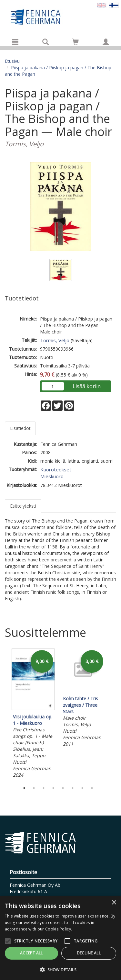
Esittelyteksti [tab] (23, 506)
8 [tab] (92, 788)
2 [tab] (34, 788)
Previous (3, 714)
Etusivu (12, 61)
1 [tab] (24, 788)
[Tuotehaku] (45, 42)
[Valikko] (15, 42)
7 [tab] (82, 788)
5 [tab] (63, 788)
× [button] (114, 903)
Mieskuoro (52, 476)
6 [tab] (73, 788)
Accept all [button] (31, 953)
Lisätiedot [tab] (20, 428)
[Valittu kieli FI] (114, 5)
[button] (60, 969)
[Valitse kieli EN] (102, 5)
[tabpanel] (33, 714)
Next (113, 714)
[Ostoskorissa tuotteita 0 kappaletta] (76, 43)
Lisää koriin (87, 386)
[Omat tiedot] (106, 42)
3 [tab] (44, 788)
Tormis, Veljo (55, 340)
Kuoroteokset (56, 469)
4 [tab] (53, 788)
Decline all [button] (89, 953)
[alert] (60, 938)
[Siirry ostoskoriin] (76, 42)
